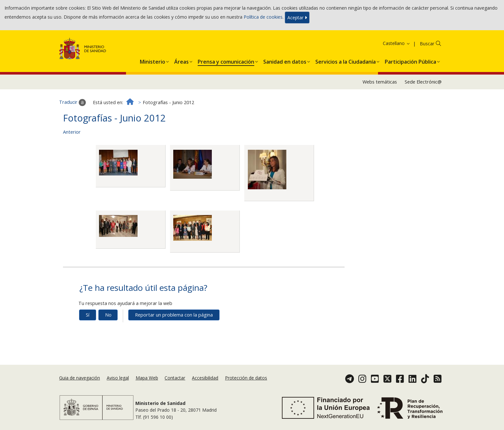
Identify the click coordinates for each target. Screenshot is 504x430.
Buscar (427, 44)
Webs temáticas (380, 82)
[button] (153, 60)
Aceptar (297, 18)
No (108, 315)
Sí (88, 315)
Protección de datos (246, 378)
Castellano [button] (397, 43)
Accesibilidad (205, 378)
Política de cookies (263, 17)
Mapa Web (147, 378)
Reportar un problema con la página (174, 315)
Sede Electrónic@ (423, 82)
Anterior (72, 132)
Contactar (175, 378)
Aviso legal (118, 378)
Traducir (72, 103)
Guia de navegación (80, 378)
